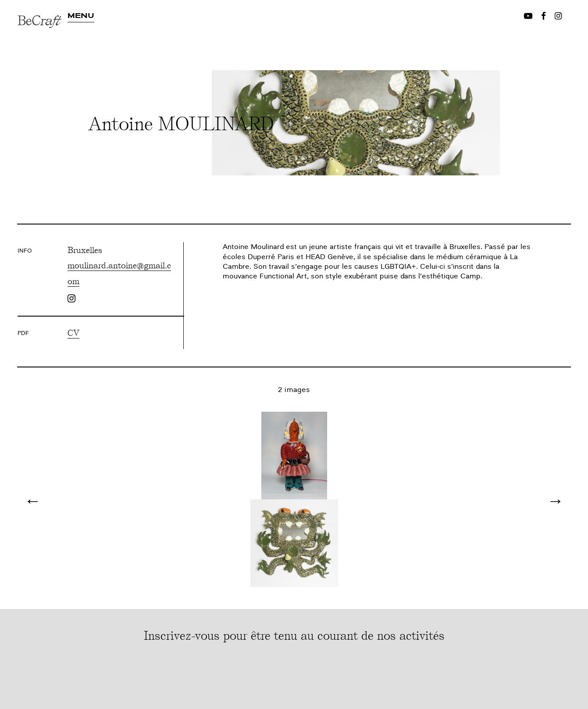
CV (73, 332)
